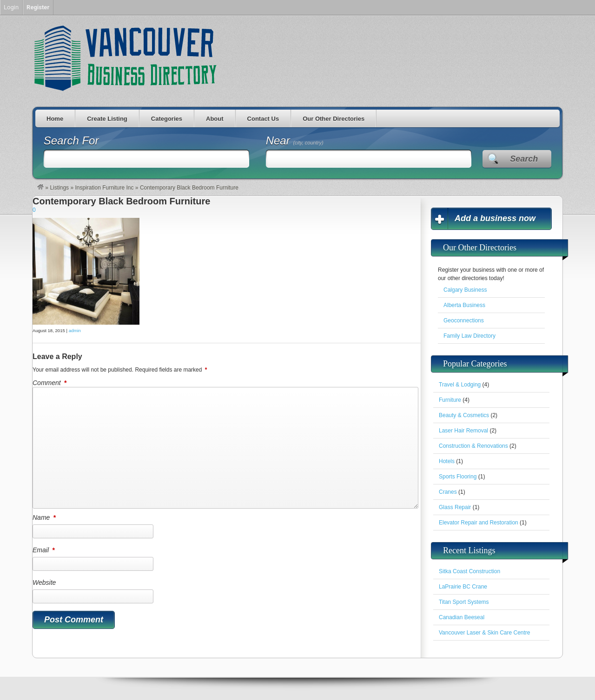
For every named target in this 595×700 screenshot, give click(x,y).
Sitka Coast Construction (469, 571)
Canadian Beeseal (462, 617)
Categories (167, 119)
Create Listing (107, 119)
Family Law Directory (469, 336)
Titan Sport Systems (464, 602)
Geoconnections (464, 321)
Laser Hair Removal (463, 431)
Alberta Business (464, 305)
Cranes (448, 492)
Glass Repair (455, 507)
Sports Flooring (458, 477)
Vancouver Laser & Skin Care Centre (485, 633)
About (215, 119)
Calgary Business (465, 290)
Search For (71, 141)
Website (44, 582)
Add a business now (495, 218)
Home (55, 119)
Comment (50, 383)
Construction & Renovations (473, 446)
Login (11, 7)
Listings (59, 188)
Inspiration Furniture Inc (104, 188)
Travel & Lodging (460, 385)
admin (75, 330)
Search (524, 159)
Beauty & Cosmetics (464, 415)
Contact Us (263, 119)
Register (38, 7)
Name (45, 517)
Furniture (450, 400)
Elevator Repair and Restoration (479, 523)
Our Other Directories (334, 119)
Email (44, 550)
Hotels (447, 461)
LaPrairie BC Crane (463, 587)
